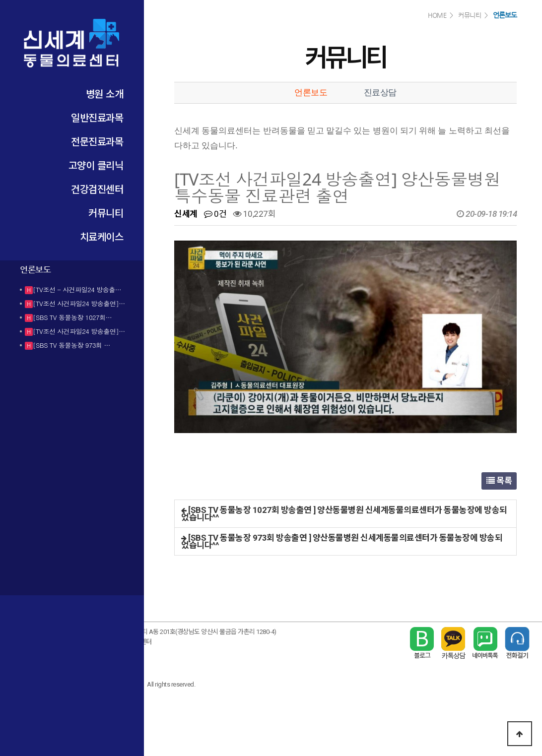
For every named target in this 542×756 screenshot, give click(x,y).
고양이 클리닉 (96, 165)
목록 (499, 481)
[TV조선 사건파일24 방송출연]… (79, 303)
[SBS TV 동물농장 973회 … (71, 345)
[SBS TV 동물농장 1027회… (72, 317)
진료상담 (380, 93)
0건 (215, 214)
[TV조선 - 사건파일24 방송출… (77, 289)
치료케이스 (102, 236)
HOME (437, 15)
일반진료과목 (97, 117)
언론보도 (311, 93)
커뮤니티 (106, 213)
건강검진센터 (97, 189)
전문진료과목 (97, 141)
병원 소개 (105, 94)
